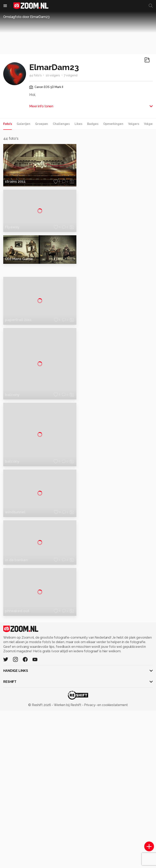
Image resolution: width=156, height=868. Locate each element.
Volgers (134, 124)
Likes (78, 124)
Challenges (61, 124)
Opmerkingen (113, 124)
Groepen (42, 124)
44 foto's (35, 75)
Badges (93, 124)
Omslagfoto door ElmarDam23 (26, 17)
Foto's (8, 124)
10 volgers (53, 75)
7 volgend (71, 75)
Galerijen (23, 124)
